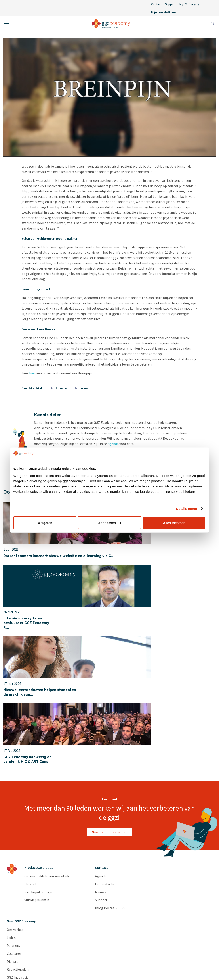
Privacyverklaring (134, 969)
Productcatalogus (39, 743)
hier (32, 373)
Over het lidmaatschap (109, 707)
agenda (113, 444)
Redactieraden (18, 845)
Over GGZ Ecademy (21, 796)
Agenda (101, 751)
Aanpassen (110, 523)
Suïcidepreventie (37, 775)
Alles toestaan (174, 523)
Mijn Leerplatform (164, 12)
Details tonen (187, 509)
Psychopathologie (38, 767)
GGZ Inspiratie (18, 853)
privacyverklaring (21, 926)
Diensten (13, 837)
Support (170, 4)
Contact (156, 4)
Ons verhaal (16, 805)
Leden (11, 813)
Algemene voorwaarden (97, 969)
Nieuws (100, 767)
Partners (13, 821)
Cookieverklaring (166, 969)
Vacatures (14, 829)
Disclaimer (65, 969)
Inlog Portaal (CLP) (110, 783)
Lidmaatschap (106, 759)
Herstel (30, 759)
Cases (11, 861)
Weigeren (45, 523)
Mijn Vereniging (189, 4)
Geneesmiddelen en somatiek (47, 751)
